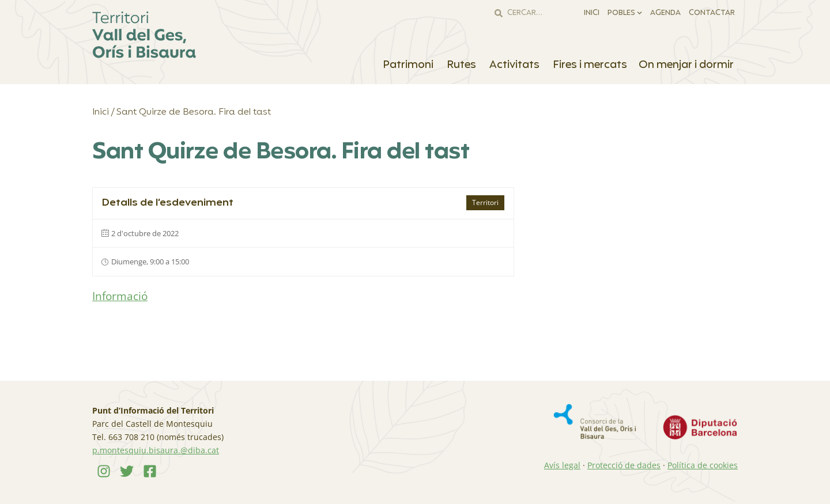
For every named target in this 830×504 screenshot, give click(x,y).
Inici (592, 13)
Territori (485, 202)
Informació (120, 296)
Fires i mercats (590, 65)
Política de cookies (703, 465)
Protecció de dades (624, 465)
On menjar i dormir (687, 65)
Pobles (625, 13)
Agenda (665, 13)
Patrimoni (409, 65)
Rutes (462, 65)
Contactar (712, 13)
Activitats (515, 65)
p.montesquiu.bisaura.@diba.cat (156, 450)
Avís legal (562, 465)
